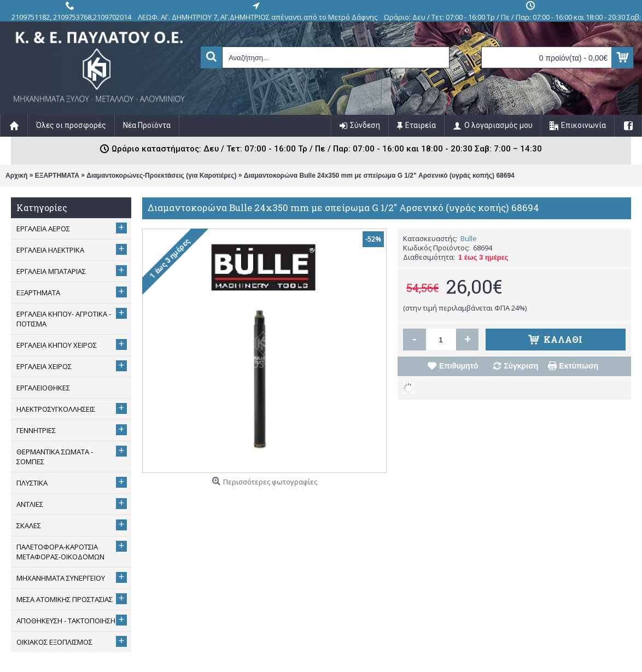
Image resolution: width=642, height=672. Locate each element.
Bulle (469, 238)
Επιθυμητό (459, 366)
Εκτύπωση (579, 366)
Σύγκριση (521, 366)
